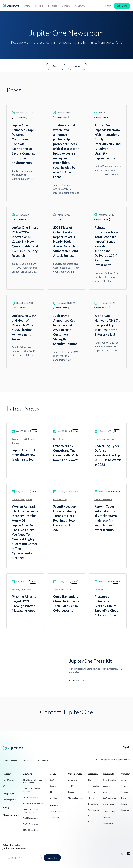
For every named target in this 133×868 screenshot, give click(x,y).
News (77, 66)
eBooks (91, 798)
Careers (125, 792)
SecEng (53, 786)
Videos (91, 816)
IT (51, 792)
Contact (125, 786)
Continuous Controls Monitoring (32, 790)
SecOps (53, 780)
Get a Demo (122, 6)
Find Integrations (10, 800)
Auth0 (71, 786)
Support (106, 786)
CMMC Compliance (31, 830)
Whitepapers (94, 810)
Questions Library (110, 780)
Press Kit (125, 810)
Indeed (71, 792)
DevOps (54, 798)
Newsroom (126, 798)
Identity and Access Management (31, 811)
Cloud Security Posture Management (32, 781)
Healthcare (55, 818)
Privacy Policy (27, 760)
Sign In (108, 6)
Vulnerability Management (34, 803)
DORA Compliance (31, 824)
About (124, 780)
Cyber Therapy (109, 804)
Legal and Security (10, 760)
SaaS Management (31, 818)
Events (91, 822)
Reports (92, 792)
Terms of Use (43, 760)
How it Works (8, 780)
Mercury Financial (75, 798)
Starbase (107, 818)
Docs (105, 792)
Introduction (108, 824)
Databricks (73, 780)
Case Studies (94, 786)
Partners (125, 804)
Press (56, 66)
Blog (90, 780)
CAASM (6, 786)
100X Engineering (110, 798)
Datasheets (93, 804)
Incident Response (31, 797)
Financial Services (57, 812)
